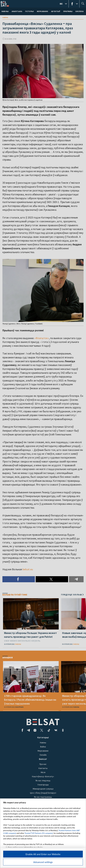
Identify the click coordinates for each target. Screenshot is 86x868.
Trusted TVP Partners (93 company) (39, 833)
